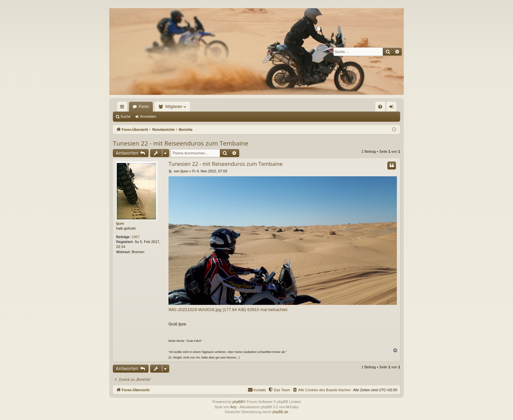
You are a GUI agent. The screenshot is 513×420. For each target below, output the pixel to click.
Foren (144, 107)
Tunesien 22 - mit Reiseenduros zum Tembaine (181, 143)
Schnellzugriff (123, 108)
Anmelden (148, 116)
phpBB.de (280, 412)
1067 (135, 237)
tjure (120, 223)
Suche (125, 116)
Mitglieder (174, 107)
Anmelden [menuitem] (393, 108)
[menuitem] (380, 107)
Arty (234, 407)
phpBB (238, 402)
